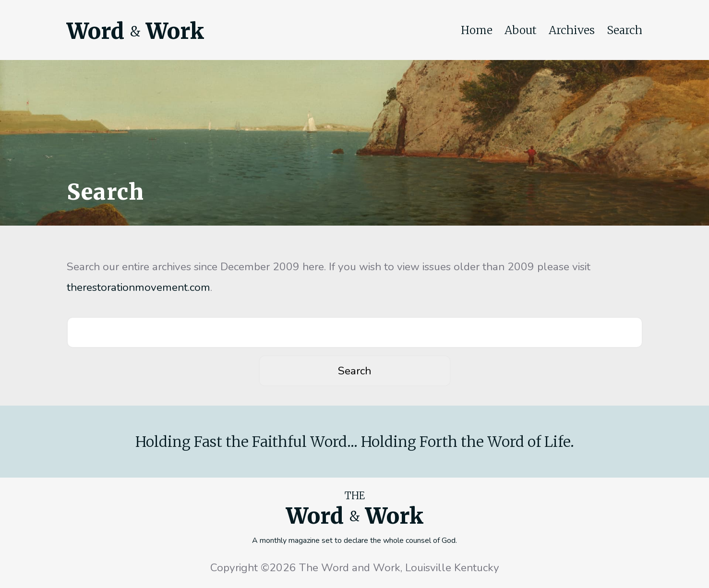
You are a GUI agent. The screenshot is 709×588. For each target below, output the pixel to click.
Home (477, 30)
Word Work (135, 31)
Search (625, 30)
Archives (572, 30)
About (521, 30)
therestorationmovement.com (138, 287)
